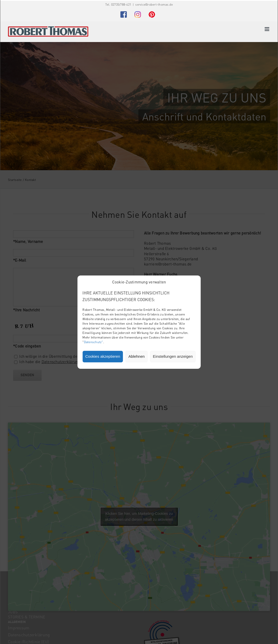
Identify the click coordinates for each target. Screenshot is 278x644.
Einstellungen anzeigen (173, 356)
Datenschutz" (94, 342)
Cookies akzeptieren (103, 356)
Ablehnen (136, 356)
